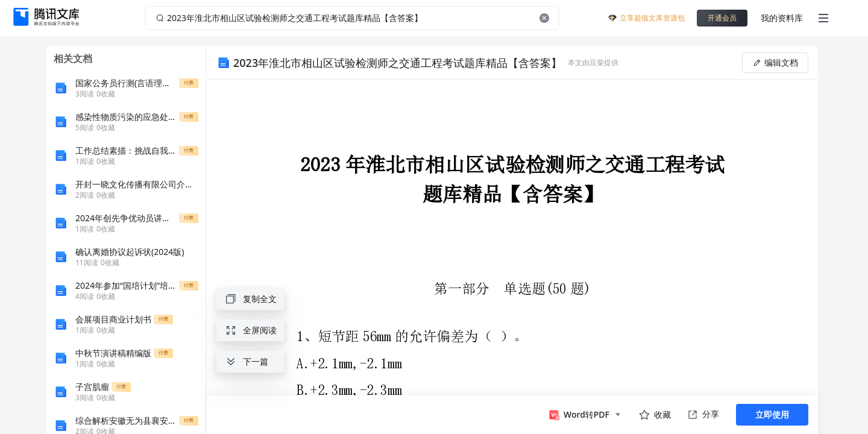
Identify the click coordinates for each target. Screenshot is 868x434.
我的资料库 (782, 18)
